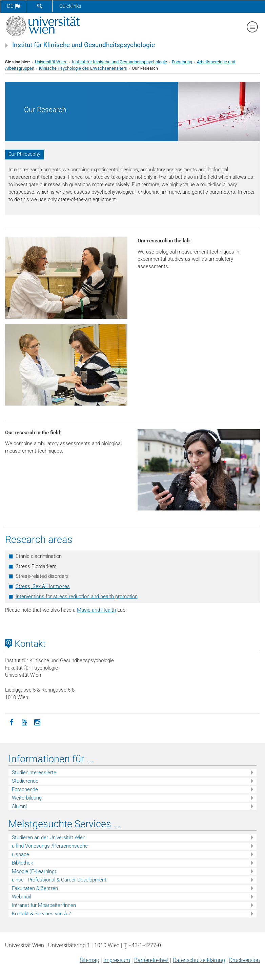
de (14, 6)
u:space (21, 854)
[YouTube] (24, 722)
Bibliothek (22, 863)
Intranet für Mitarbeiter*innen (44, 905)
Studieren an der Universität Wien (49, 837)
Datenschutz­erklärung (199, 960)
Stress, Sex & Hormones (43, 586)
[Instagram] (37, 722)
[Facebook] (12, 722)
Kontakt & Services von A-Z (42, 914)
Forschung (182, 62)
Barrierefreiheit (151, 960)
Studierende (25, 781)
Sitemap (89, 960)
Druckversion (244, 960)
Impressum (117, 960)
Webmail (21, 897)
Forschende (25, 789)
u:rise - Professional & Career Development (59, 880)
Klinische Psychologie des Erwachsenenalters (83, 68)
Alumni (19, 806)
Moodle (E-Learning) (34, 871)
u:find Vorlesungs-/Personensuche (50, 846)
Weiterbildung (27, 798)
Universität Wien (51, 62)
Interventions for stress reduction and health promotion (77, 596)
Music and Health (96, 610)
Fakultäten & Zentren (35, 888)
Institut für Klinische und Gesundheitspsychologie (84, 45)
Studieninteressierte (34, 772)
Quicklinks (70, 6)
